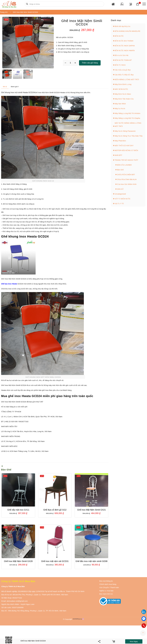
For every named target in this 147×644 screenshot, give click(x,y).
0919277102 (17, 598)
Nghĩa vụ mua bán (106, 591)
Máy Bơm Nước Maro (123, 94)
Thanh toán (114, 587)
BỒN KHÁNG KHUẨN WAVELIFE (128, 31)
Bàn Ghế (6, 470)
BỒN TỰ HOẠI (120, 65)
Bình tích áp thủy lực (123, 26)
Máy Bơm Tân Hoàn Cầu (124, 99)
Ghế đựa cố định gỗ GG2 (55, 510)
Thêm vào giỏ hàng (90, 63)
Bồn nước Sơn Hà (122, 55)
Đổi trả (110, 594)
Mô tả (5, 87)
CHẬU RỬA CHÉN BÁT (126, 175)
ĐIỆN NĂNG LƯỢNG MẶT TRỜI (127, 79)
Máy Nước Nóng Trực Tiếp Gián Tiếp (129, 136)
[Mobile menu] (144, 4)
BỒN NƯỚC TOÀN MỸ (123, 60)
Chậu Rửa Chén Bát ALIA (127, 179)
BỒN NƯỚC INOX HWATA (125, 50)
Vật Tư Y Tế (119, 204)
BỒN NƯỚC (119, 36)
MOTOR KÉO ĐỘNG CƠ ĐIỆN (126, 150)
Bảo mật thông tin (106, 581)
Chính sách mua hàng (108, 584)
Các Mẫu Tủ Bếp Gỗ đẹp (124, 75)
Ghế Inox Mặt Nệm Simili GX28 (18, 561)
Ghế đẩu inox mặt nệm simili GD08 (92, 561)
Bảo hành (103, 594)
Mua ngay (134, 641)
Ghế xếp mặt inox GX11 (18, 510)
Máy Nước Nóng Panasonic (125, 131)
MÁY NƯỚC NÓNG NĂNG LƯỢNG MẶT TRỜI (128, 125)
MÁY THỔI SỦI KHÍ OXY (124, 146)
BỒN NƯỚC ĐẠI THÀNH (124, 41)
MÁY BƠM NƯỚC (121, 89)
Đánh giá (15, 87)
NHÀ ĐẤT (118, 155)
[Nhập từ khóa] (64, 4)
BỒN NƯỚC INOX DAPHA (125, 46)
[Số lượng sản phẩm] (70, 63)
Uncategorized (120, 194)
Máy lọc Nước (120, 108)
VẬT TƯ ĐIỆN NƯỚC (123, 199)
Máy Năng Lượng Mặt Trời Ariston (128, 113)
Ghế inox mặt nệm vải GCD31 (55, 561)
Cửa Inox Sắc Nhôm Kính (127, 184)
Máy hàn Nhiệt (120, 104)
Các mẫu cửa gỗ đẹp (123, 70)
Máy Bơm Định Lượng (123, 84)
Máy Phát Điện (120, 141)
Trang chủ (4, 12)
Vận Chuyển (104, 587)
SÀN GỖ (120, 189)
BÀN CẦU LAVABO (124, 165)
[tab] (5, 87)
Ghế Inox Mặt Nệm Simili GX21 (91, 510)
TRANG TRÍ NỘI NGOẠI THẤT (126, 160)
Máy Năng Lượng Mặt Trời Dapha (127, 118)
